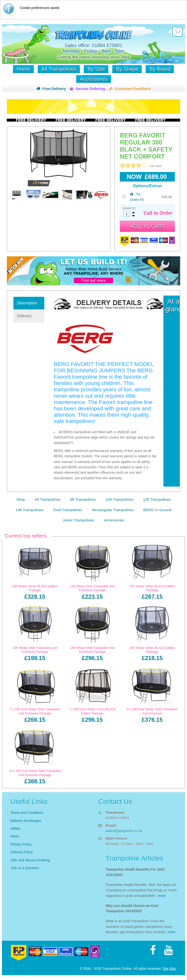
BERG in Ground (157, 510)
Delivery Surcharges (26, 821)
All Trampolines (59, 69)
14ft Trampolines (29, 510)
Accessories (94, 79)
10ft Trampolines (119, 499)
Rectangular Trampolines (113, 510)
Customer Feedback (133, 89)
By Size (96, 69)
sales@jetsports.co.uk (124, 831)
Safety (15, 828)
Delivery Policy (22, 852)
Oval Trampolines (68, 510)
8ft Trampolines (83, 499)
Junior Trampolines (79, 520)
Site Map (169, 969)
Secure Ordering (90, 89)
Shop (21, 499)
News (15, 836)
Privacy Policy (21, 844)
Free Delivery (54, 89)
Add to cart (147, 226)
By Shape (127, 69)
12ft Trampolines (157, 499)
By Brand (160, 69)
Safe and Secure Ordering (30, 860)
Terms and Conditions (27, 813)
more (162, 896)
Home (23, 69)
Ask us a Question (25, 868)
